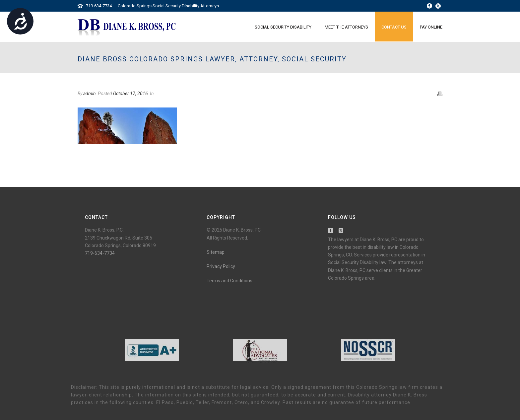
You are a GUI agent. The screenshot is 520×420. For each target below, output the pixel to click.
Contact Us (394, 27)
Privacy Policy (221, 266)
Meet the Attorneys (346, 27)
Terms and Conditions (229, 281)
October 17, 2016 (130, 94)
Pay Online (431, 27)
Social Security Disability (283, 27)
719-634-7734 (99, 6)
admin (90, 94)
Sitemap (216, 252)
